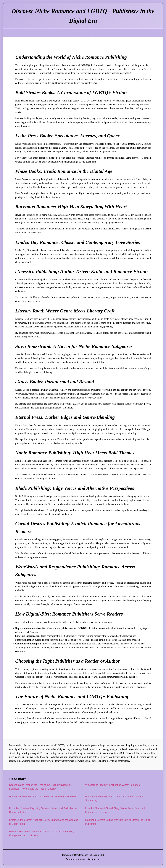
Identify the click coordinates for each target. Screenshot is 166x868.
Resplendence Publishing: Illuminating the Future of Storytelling (43, 797)
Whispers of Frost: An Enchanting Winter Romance (113, 785)
